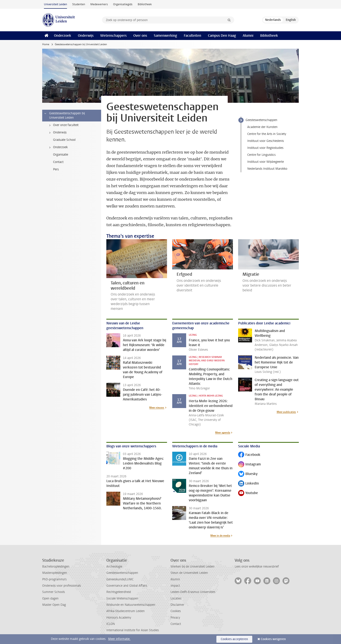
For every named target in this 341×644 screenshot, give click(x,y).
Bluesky (248, 474)
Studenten (79, 4)
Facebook (249, 455)
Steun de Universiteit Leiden (189, 573)
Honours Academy (119, 618)
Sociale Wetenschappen (122, 598)
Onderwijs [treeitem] (57, 133)
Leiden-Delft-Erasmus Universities (193, 592)
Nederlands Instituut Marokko (267, 169)
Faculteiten (192, 36)
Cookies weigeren (273, 639)
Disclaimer (177, 605)
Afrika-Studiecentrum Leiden (125, 611)
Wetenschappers (113, 36)
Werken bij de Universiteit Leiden (192, 567)
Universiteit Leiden (55, 4)
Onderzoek (63, 36)
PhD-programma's (54, 579)
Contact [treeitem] (58, 162)
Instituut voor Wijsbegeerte (266, 162)
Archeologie (114, 567)
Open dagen (50, 598)
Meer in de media (220, 536)
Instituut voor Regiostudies (265, 148)
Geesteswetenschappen (261, 120)
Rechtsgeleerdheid (119, 592)
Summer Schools (53, 592)
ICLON (111, 624)
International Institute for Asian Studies (133, 630)
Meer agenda (223, 433)
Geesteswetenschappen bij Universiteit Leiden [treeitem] (64, 115)
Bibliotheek (145, 4)
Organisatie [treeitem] (61, 155)
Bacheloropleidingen (56, 567)
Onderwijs (86, 36)
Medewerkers (99, 4)
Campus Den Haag (222, 36)
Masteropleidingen (55, 573)
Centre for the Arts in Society (267, 134)
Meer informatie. (119, 639)
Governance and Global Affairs (127, 586)
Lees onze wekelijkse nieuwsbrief (257, 567)
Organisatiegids (123, 4)
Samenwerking (165, 36)
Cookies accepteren (234, 639)
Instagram (249, 465)
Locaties (176, 598)
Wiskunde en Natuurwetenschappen (131, 605)
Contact (176, 624)
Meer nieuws (157, 408)
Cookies (176, 611)
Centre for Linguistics (261, 155)
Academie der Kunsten (262, 127)
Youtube (248, 493)
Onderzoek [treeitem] (58, 147)
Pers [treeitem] (56, 169)
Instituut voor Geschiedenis (266, 141)
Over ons (140, 36)
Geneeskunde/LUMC (120, 579)
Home (46, 44)
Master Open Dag (54, 605)
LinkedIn (248, 484)
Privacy (175, 618)
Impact (175, 586)
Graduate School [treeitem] (64, 140)
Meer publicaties (286, 412)
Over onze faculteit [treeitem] (63, 125)
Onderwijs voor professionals (62, 586)
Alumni (248, 36)
